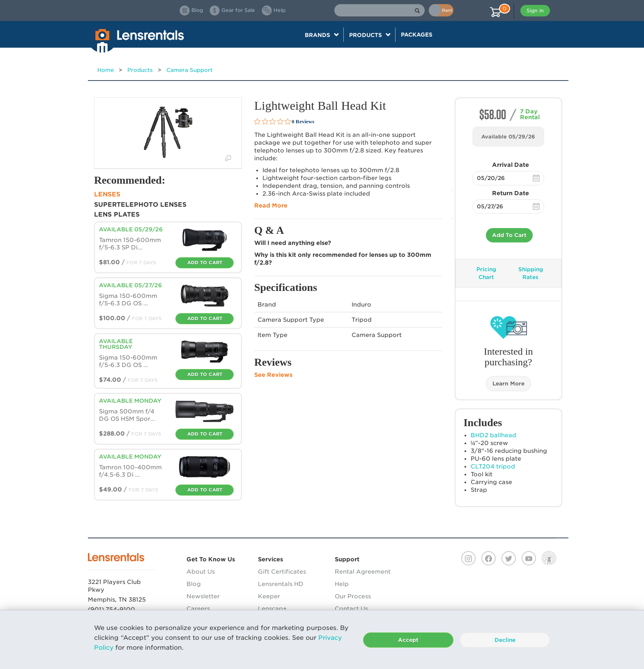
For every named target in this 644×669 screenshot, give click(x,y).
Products (140, 70)
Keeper (269, 596)
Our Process (353, 596)
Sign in (535, 10)
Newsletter (203, 596)
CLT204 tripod (493, 466)
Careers (198, 609)
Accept (408, 640)
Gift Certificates (282, 572)
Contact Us (351, 609)
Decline (505, 640)
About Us (201, 572)
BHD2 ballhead (493, 435)
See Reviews (273, 375)
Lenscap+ (272, 609)
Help (342, 584)
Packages (417, 35)
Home (106, 70)
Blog (194, 584)
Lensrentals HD (281, 584)
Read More (271, 205)
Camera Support (190, 70)
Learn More (508, 384)
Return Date (511, 193)
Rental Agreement (363, 572)
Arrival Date (511, 165)
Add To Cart (509, 235)
